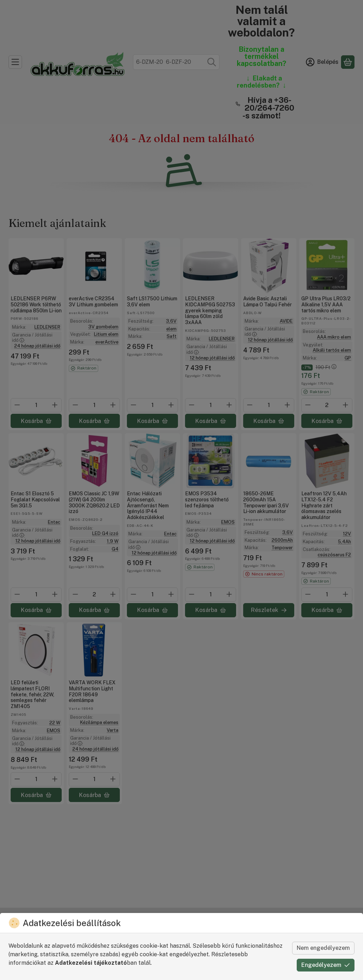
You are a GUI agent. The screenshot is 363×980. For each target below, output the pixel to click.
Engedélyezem (326, 965)
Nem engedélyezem (323, 948)
